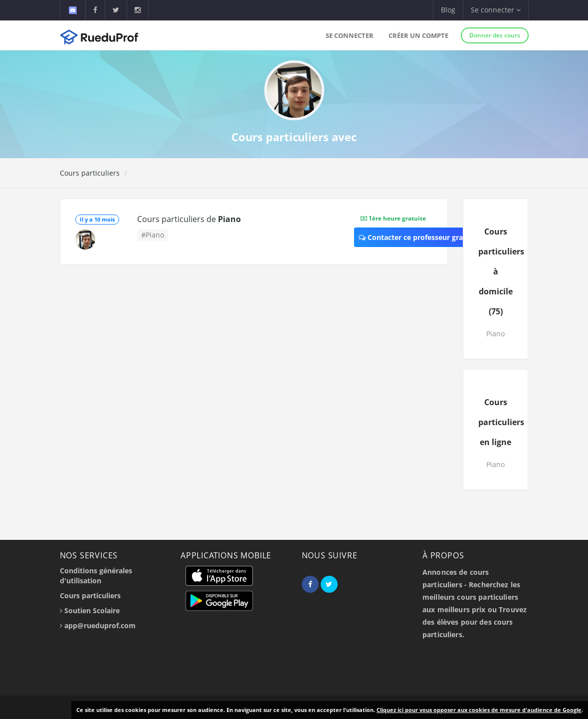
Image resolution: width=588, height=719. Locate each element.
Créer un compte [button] (418, 35)
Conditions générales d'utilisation (96, 576)
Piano (495, 334)
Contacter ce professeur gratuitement (428, 237)
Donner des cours (495, 35)
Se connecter (350, 35)
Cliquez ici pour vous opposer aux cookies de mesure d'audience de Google (479, 710)
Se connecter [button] (496, 10)
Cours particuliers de (189, 219)
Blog (448, 10)
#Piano (153, 235)
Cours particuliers (90, 173)
